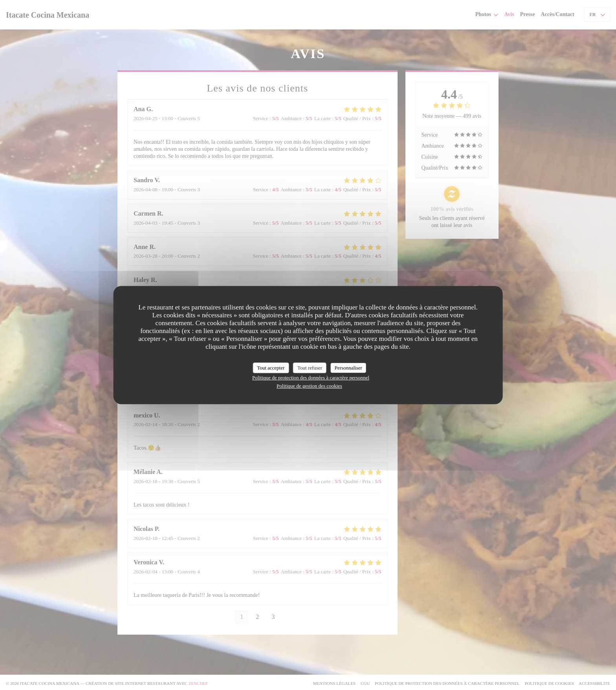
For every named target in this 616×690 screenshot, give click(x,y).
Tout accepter (271, 368)
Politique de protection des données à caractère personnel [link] (311, 378)
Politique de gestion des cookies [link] (309, 386)
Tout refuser (310, 368)
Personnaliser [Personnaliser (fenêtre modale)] (348, 368)
